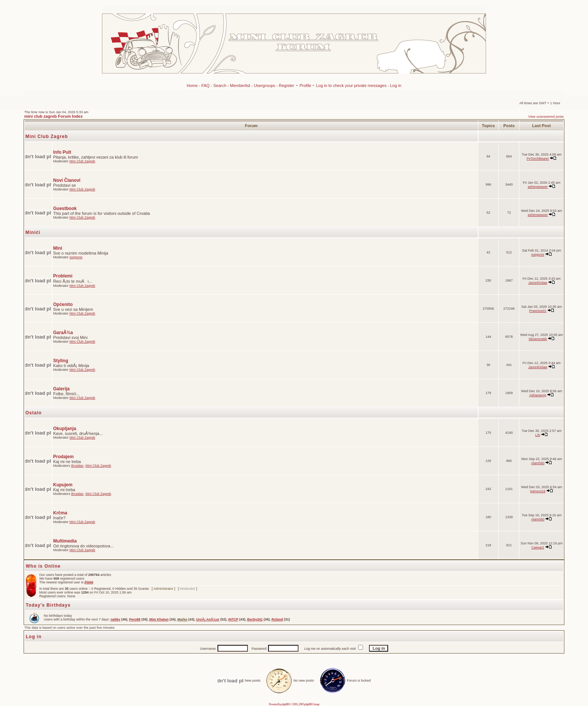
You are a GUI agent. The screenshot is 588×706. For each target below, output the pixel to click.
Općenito (63, 304)
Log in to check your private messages (352, 85)
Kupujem (63, 485)
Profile (306, 85)
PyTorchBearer (538, 159)
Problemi (63, 276)
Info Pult (62, 152)
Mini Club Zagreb (47, 136)
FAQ (205, 85)
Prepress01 (538, 311)
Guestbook (65, 208)
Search (220, 85)
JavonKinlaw (538, 283)
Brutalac (77, 466)
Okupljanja (65, 429)
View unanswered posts (546, 117)
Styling (61, 361)
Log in (396, 85)
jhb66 (89, 582)
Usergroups (265, 85)
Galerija (61, 389)
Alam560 (538, 463)
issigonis (76, 257)
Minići (33, 232)
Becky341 (255, 619)
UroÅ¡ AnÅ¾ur (208, 619)
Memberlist (240, 85)
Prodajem (64, 457)
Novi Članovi (67, 180)
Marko (182, 619)
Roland (277, 619)
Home (192, 85)
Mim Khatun (159, 619)
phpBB (286, 704)
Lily (538, 435)
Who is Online (43, 566)
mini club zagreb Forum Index (54, 116)
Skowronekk (538, 339)
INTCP (233, 619)
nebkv (115, 619)
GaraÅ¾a (63, 333)
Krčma (60, 513)
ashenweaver (538, 187)
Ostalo (34, 413)
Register (287, 85)
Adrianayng (538, 395)
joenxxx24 (538, 491)
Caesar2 (538, 547)
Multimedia (65, 541)
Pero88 (135, 619)
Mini (58, 248)
